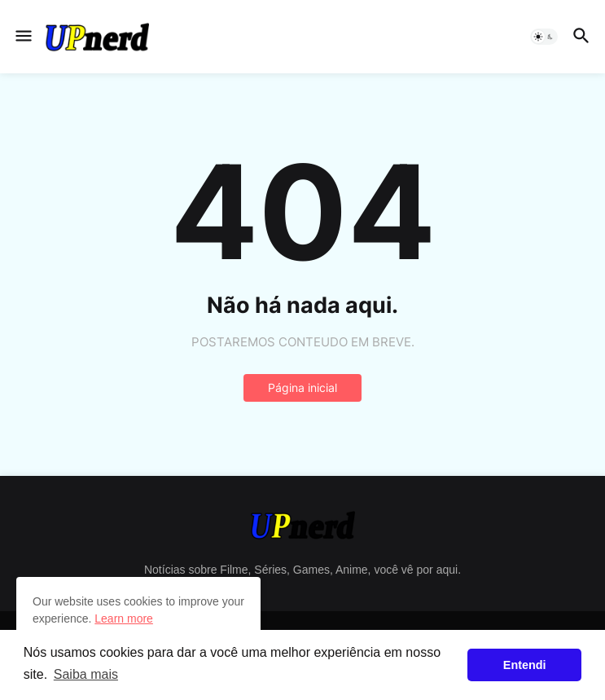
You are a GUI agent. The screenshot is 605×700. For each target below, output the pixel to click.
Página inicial (302, 387)
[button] (22, 37)
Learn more (124, 619)
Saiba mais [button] (86, 674)
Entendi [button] (525, 665)
